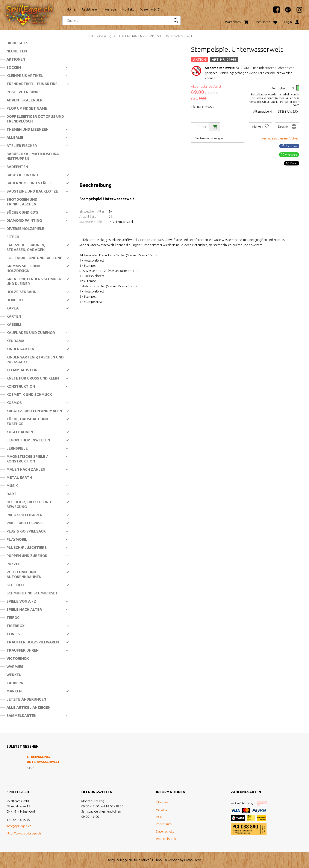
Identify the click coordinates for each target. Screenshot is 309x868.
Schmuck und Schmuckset (32, 593)
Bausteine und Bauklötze (32, 191)
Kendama (15, 341)
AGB (159, 817)
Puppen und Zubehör (27, 556)
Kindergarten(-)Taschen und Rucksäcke (35, 359)
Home (71, 9)
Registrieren (90, 9)
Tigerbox (15, 626)
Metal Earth (19, 477)
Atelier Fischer (22, 146)
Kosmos (14, 403)
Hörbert (15, 300)
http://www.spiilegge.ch (24, 833)
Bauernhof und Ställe (29, 183)
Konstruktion (21, 386)
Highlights (17, 43)
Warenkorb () (150, 9)
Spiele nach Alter (24, 609)
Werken (14, 675)
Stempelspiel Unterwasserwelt (169, 36)
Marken (14, 691)
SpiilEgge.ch (124, 860)
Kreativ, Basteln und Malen (34, 411)
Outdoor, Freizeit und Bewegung (29, 504)
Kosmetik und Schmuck (29, 394)
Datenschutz (165, 831)
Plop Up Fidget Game (27, 108)
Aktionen (16, 59)
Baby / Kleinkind (22, 175)
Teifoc (13, 618)
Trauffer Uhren (23, 650)
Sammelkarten (21, 716)
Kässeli (14, 324)
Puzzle (13, 564)
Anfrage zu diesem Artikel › (281, 138)
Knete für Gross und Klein (33, 378)
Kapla (13, 308)
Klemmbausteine (23, 370)
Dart (11, 494)
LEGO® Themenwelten (28, 440)
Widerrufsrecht (167, 839)
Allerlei (15, 137)
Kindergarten (20, 349)
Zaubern (15, 683)
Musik (12, 486)
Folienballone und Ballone (34, 258)
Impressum (164, 824)
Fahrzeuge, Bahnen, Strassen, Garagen (26, 247)
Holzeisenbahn (21, 292)
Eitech (13, 237)
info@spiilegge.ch (19, 826)
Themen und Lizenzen (27, 129)
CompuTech (193, 860)
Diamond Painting (24, 220)
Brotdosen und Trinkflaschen (22, 202)
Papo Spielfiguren (24, 515)
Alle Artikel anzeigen (28, 707)
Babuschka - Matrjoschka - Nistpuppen (34, 156)
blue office (143, 860)
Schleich (15, 585)
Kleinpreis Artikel (25, 76)
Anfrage (111, 9)
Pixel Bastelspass (24, 523)
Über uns (162, 802)
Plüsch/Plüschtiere (27, 547)
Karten (14, 316)
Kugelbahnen (20, 432)
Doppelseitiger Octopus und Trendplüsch (35, 119)
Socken (14, 67)
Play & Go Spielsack (26, 531)
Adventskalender (24, 100)
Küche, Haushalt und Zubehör (27, 421)
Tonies (13, 634)
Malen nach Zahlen (26, 469)
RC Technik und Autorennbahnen (24, 574)
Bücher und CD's (22, 212)
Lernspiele (17, 448)
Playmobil (17, 539)
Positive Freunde (23, 92)
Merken (261, 127)
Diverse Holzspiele (25, 229)
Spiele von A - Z (21, 601)
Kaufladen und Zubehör (31, 333)
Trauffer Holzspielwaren (33, 642)
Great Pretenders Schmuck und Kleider (34, 281)
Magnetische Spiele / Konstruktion (27, 459)
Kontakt (128, 9)
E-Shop (91, 36)
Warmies (15, 667)
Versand (162, 809)
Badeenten (17, 167)
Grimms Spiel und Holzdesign (23, 268)
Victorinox (18, 658)
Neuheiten (17, 51)
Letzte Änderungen (26, 699)
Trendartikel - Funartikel (33, 84)
